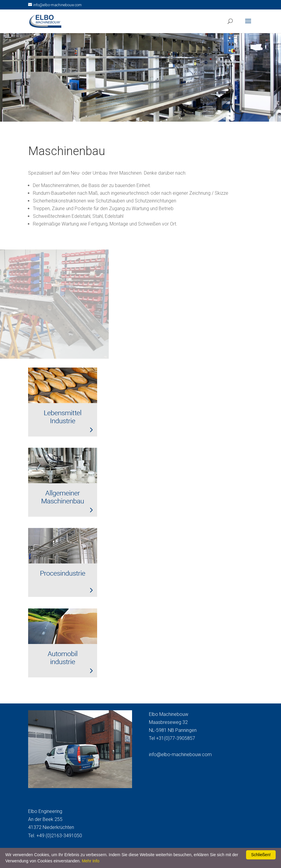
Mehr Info (90, 861)
